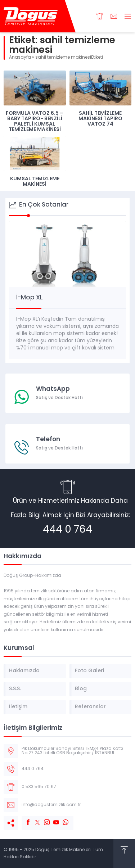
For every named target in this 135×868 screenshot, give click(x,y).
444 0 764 (67, 530)
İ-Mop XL (30, 298)
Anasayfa (20, 58)
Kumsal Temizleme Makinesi (35, 182)
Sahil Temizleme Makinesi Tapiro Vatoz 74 (100, 119)
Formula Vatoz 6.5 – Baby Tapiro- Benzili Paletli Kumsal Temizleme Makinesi (35, 122)
